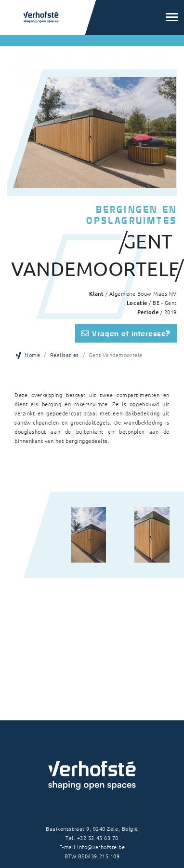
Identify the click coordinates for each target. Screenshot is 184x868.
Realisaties (65, 355)
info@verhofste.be (101, 847)
